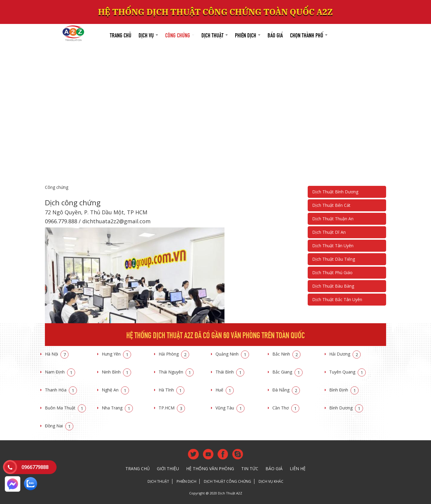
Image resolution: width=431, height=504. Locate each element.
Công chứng (180, 35)
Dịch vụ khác (271, 481)
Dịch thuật (215, 35)
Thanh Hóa (61, 390)
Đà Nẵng (286, 390)
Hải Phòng (174, 354)
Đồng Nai (59, 426)
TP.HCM (172, 408)
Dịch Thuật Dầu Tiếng (334, 259)
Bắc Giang (287, 372)
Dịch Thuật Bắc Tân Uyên (337, 299)
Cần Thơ (286, 408)
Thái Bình (230, 372)
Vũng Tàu (230, 408)
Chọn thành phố (309, 35)
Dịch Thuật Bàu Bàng (333, 286)
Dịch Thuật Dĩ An (329, 232)
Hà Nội (57, 354)
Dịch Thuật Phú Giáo (332, 273)
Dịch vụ (148, 35)
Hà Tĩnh (172, 390)
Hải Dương (345, 354)
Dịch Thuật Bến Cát (331, 205)
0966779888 (35, 467)
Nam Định (60, 372)
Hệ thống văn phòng (210, 469)
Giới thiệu (168, 469)
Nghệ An (115, 390)
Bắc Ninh (286, 354)
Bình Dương (346, 408)
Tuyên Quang (347, 372)
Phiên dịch (248, 35)
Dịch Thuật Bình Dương (335, 192)
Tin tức (250, 469)
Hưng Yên (116, 354)
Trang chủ (121, 35)
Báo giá (275, 35)
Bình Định (344, 390)
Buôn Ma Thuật (65, 408)
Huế (225, 390)
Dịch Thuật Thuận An (333, 219)
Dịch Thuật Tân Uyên (333, 246)
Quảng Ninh (232, 354)
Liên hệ (298, 469)
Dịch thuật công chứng (227, 481)
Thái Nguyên (176, 372)
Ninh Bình (116, 372)
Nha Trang (117, 408)
